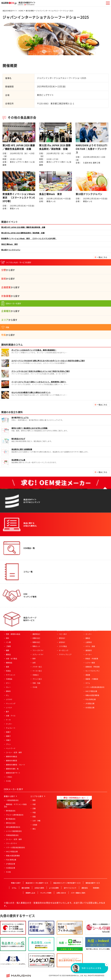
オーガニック (64, 650)
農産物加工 (36, 634)
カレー (8, 687)
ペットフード (11, 748)
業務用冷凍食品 (11, 757)
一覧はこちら (102, 257)
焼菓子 (8, 736)
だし (8, 695)
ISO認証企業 (90, 708)
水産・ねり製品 (11, 659)
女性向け (62, 642)
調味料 (8, 691)
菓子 (8, 712)
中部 (34, 804)
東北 (34, 829)
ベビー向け (63, 634)
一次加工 (9, 777)
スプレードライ (38, 655)
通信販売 (89, 650)
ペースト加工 (37, 671)
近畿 (34, 808)
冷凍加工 (36, 675)
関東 (34, 800)
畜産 (8, 667)
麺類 (8, 650)
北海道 (35, 825)
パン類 (8, 642)
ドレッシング (11, 703)
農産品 (8, 655)
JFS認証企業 (90, 703)
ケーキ (8, 720)
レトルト (9, 708)
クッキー (9, 724)
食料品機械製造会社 (13, 827)
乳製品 (8, 671)
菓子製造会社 (11, 819)
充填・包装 (36, 683)
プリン (8, 744)
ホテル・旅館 (90, 646)
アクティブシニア (65, 655)
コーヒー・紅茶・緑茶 (14, 752)
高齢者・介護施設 (92, 679)
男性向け (62, 638)
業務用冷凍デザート (13, 773)
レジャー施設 (90, 663)
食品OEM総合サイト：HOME (13, 11)
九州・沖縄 (36, 821)
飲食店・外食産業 (92, 659)
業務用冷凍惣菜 (11, 761)
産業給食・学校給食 (93, 667)
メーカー (89, 655)
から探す (8, 270)
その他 (8, 781)
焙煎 (34, 663)
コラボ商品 (63, 646)
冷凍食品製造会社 (12, 835)
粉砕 (34, 659)
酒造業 (88, 675)
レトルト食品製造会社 (14, 831)
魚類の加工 (36, 642)
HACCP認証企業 (91, 691)
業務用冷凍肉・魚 (12, 769)
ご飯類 (8, 646)
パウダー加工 (37, 667)
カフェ (88, 683)
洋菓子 (8, 740)
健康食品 (9, 663)
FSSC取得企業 (91, 699)
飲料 (8, 638)
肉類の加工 (36, 638)
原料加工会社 (11, 823)
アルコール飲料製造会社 (15, 815)
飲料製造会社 (11, 811)
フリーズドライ (38, 650)
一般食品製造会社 (12, 800)
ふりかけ (9, 699)
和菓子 (8, 732)
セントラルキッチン (93, 671)
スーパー (89, 634)
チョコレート (11, 728)
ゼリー (8, 683)
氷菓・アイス (11, 716)
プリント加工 (37, 679)
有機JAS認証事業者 (92, 695)
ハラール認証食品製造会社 (95, 687)
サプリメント (11, 675)
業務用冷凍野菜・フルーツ (15, 765)
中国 (34, 813)
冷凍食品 (9, 679)
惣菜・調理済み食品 (13, 634)
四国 (34, 817)
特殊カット (36, 646)
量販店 (88, 638)
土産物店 (89, 642)
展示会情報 (30, 11)
